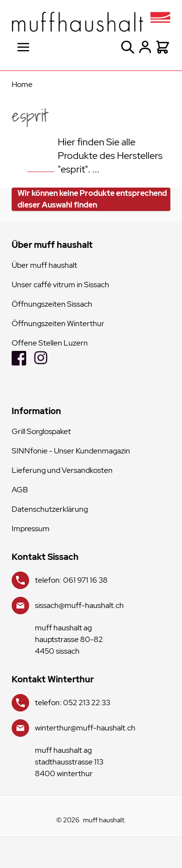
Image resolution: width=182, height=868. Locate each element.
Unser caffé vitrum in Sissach (60, 285)
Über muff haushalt (44, 265)
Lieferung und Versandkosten (62, 470)
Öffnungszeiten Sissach (52, 304)
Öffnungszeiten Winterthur (58, 323)
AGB (20, 490)
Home (22, 84)
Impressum (31, 529)
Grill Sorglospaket (41, 431)
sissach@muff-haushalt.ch (79, 605)
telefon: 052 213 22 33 (73, 703)
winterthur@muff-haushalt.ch (85, 728)
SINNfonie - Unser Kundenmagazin (71, 451)
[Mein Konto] (145, 47)
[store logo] (91, 22)
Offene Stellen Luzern (50, 343)
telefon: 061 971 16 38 (71, 580)
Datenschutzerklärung (50, 509)
